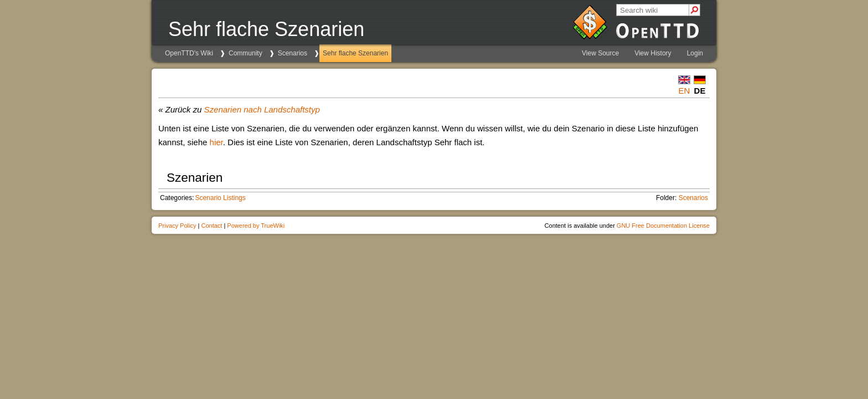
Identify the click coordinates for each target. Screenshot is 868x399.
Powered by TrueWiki (256, 226)
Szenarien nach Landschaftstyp (262, 109)
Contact (211, 226)
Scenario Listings (220, 198)
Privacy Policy (177, 226)
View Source (600, 53)
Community (246, 53)
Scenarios (293, 53)
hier (216, 142)
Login (695, 53)
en (684, 91)
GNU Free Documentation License (663, 226)
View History (653, 53)
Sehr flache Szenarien (355, 53)
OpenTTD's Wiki (189, 53)
